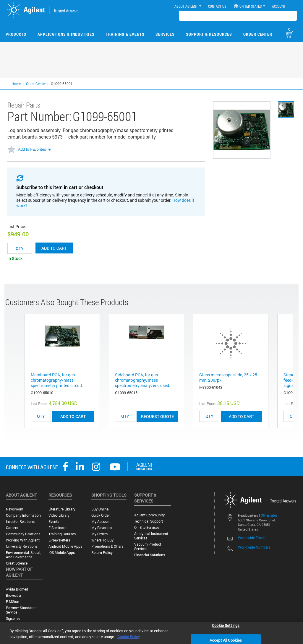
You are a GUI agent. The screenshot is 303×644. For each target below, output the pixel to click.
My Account (101, 522)
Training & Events (125, 34)
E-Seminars (57, 528)
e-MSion (13, 602)
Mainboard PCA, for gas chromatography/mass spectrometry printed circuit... (58, 380)
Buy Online (100, 509)
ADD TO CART (73, 416)
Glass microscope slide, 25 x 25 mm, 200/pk (228, 377)
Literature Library (62, 509)
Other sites (269, 515)
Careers (12, 528)
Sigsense (13, 618)
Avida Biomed (17, 589)
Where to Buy (102, 540)
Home (16, 84)
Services (165, 34)
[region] (151, 633)
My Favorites (102, 528)
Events (54, 522)
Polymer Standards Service (21, 610)
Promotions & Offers (107, 546)
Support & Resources (209, 34)
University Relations (22, 546)
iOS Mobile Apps (62, 553)
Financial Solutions (150, 555)
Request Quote (157, 416)
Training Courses (62, 534)
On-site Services (147, 527)
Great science (17, 563)
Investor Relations (20, 522)
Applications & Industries (66, 34)
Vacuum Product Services (148, 547)
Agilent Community (149, 515)
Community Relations (23, 534)
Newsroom (14, 509)
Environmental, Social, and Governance (23, 555)
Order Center (258, 34)
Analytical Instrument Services (151, 536)
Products (16, 34)
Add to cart (54, 248)
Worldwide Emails (252, 538)
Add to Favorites (32, 149)
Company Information (23, 515)
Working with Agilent (23, 540)
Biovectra (13, 595)
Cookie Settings (226, 625)
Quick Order (101, 515)
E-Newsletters (59, 540)
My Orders (99, 534)
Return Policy (102, 553)
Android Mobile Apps (65, 546)
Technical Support (149, 521)
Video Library (59, 515)
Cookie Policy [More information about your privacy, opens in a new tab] (129, 637)
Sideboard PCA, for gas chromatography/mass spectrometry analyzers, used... (144, 380)
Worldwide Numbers (254, 547)
